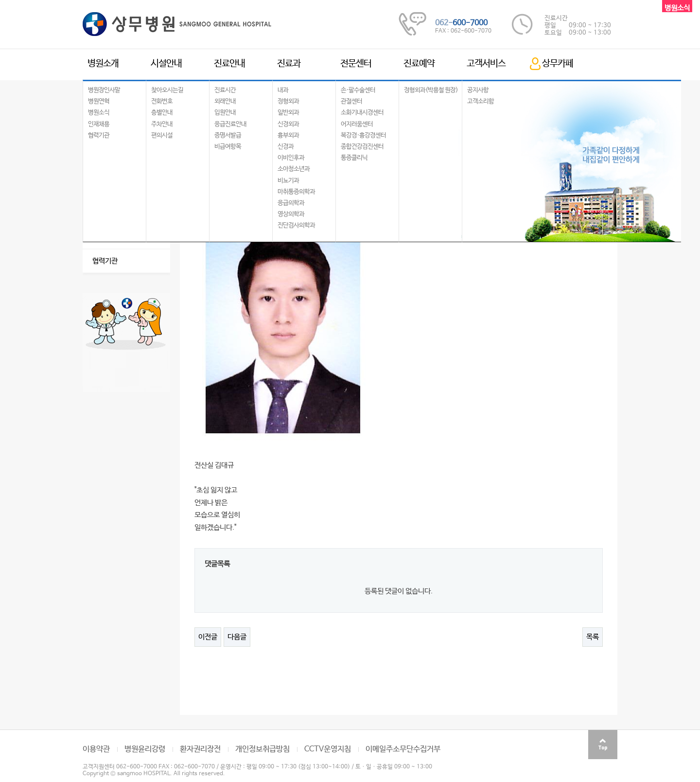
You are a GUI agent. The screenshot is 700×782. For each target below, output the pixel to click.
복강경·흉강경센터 (363, 135)
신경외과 (288, 124)
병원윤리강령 (145, 749)
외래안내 (225, 101)
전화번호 (162, 101)
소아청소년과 (294, 169)
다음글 (237, 637)
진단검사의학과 (296, 225)
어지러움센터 (357, 124)
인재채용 (99, 124)
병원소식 (99, 113)
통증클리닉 (354, 158)
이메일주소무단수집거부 (403, 749)
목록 (593, 637)
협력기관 (99, 135)
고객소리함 (481, 101)
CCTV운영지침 (328, 749)
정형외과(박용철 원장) (431, 90)
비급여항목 (228, 147)
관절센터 (351, 101)
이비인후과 (291, 158)
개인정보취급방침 (262, 749)
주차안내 (162, 124)
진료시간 (225, 90)
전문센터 (356, 64)
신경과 (286, 147)
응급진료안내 (230, 124)
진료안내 (229, 64)
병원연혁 (99, 101)
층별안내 (162, 113)
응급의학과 (291, 203)
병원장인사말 (104, 90)
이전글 (208, 637)
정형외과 (288, 101)
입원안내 (225, 113)
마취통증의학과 (296, 192)
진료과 (289, 64)
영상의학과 (291, 214)
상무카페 (558, 64)
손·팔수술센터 (358, 90)
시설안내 (166, 64)
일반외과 (288, 113)
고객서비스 (486, 64)
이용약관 (96, 749)
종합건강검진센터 (362, 147)
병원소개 (103, 64)
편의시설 (162, 135)
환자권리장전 (200, 749)
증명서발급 (228, 135)
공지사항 (478, 90)
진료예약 (419, 64)
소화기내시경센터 (362, 113)
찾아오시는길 (167, 90)
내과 (283, 90)
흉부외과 (288, 135)
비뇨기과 (288, 181)
